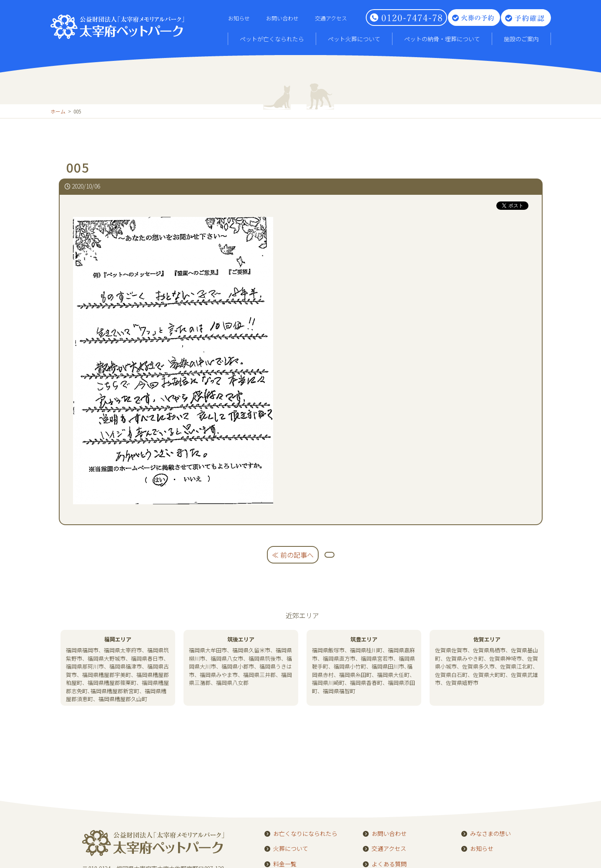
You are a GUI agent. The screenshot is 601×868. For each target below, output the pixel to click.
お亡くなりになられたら (305, 834)
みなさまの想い (490, 834)
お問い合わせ (282, 18)
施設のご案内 (521, 39)
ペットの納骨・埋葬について (442, 39)
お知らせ (239, 18)
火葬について (291, 849)
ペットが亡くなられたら (272, 39)
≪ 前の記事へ (293, 555)
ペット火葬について (354, 39)
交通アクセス (331, 18)
